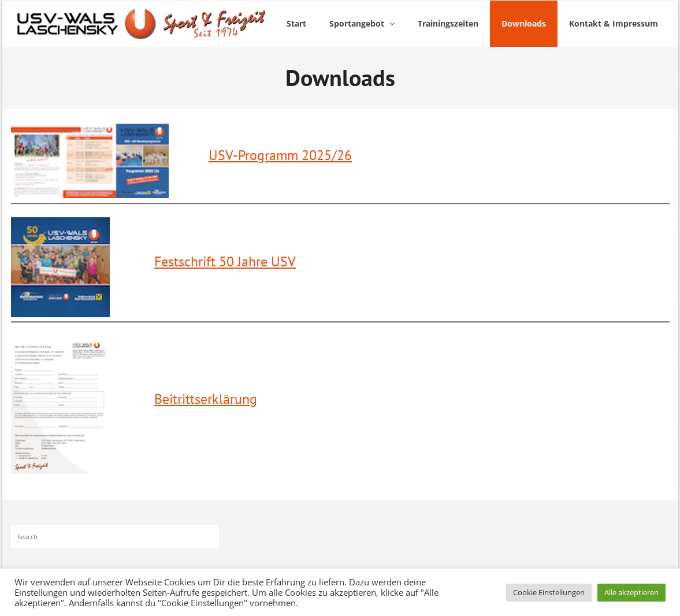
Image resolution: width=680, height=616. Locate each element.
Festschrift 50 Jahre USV (225, 261)
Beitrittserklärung (206, 399)
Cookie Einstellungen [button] (549, 592)
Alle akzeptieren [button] (631, 592)
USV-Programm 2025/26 (280, 155)
